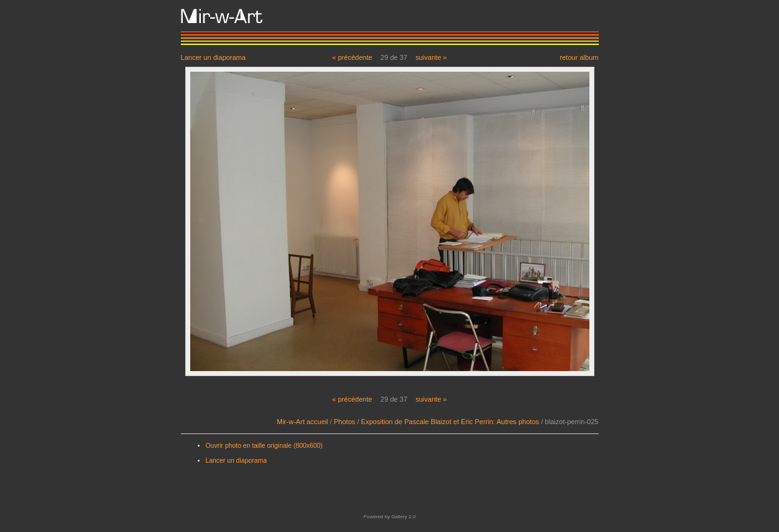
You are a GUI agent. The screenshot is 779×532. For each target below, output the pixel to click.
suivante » (431, 57)
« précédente (352, 57)
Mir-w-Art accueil (302, 422)
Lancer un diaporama (213, 57)
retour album (579, 57)
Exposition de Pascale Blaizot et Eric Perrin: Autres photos (450, 422)
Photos (344, 422)
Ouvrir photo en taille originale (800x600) (264, 446)
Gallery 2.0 (403, 517)
